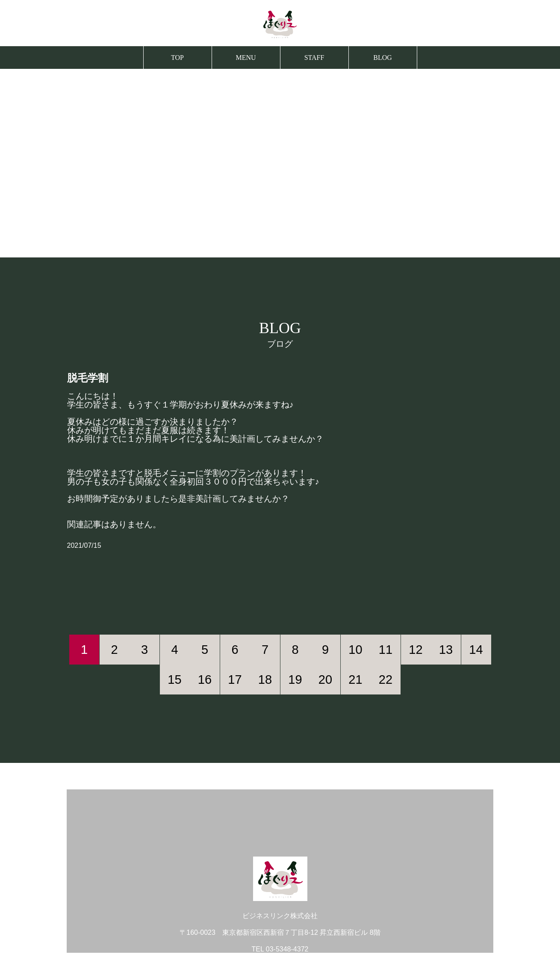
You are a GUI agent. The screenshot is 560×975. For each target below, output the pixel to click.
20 (325, 680)
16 (205, 680)
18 (265, 680)
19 (295, 680)
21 (355, 680)
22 (386, 680)
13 (446, 650)
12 (416, 650)
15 (174, 680)
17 (235, 680)
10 (355, 650)
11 (386, 650)
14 (476, 650)
